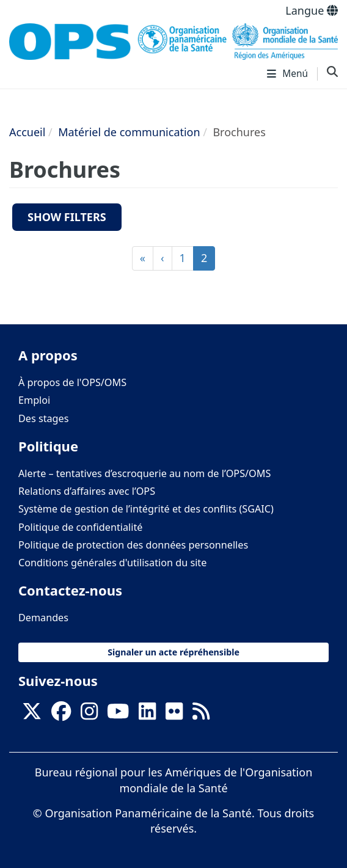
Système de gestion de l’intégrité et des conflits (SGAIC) (146, 509)
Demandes (43, 618)
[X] (32, 715)
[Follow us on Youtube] (118, 715)
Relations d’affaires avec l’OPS (87, 491)
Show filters (67, 217)
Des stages (43, 418)
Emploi (34, 400)
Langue (312, 10)
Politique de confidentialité (80, 527)
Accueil (27, 132)
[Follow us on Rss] (201, 715)
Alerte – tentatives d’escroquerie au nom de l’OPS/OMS (144, 473)
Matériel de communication (129, 132)
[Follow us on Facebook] (61, 715)
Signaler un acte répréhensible (173, 652)
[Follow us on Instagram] (89, 715)
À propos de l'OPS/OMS (72, 382)
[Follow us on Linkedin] (147, 715)
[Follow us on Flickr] (174, 715)
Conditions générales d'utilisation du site (112, 563)
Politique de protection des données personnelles (133, 545)
